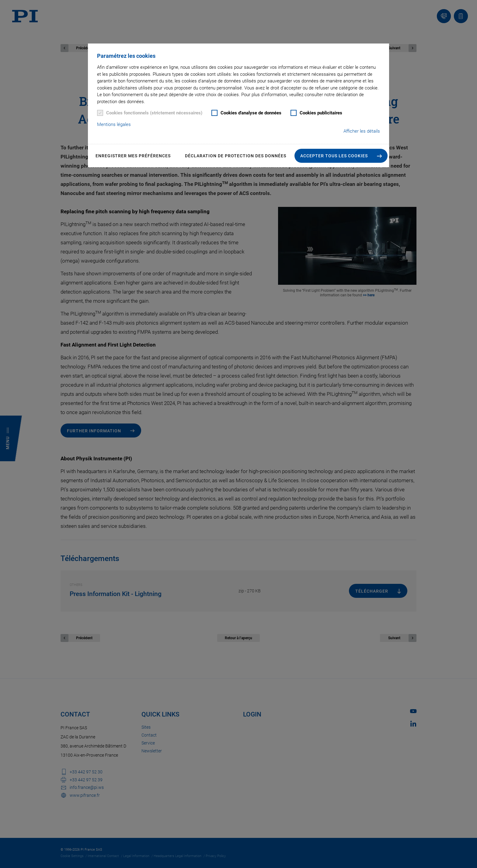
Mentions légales (114, 124)
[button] (341, 156)
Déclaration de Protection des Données (236, 156)
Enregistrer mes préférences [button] (133, 156)
